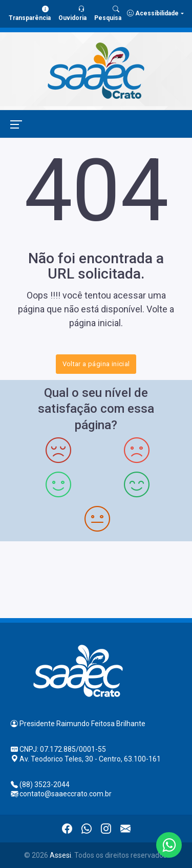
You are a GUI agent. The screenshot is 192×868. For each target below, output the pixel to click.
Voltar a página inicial (96, 364)
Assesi (60, 855)
